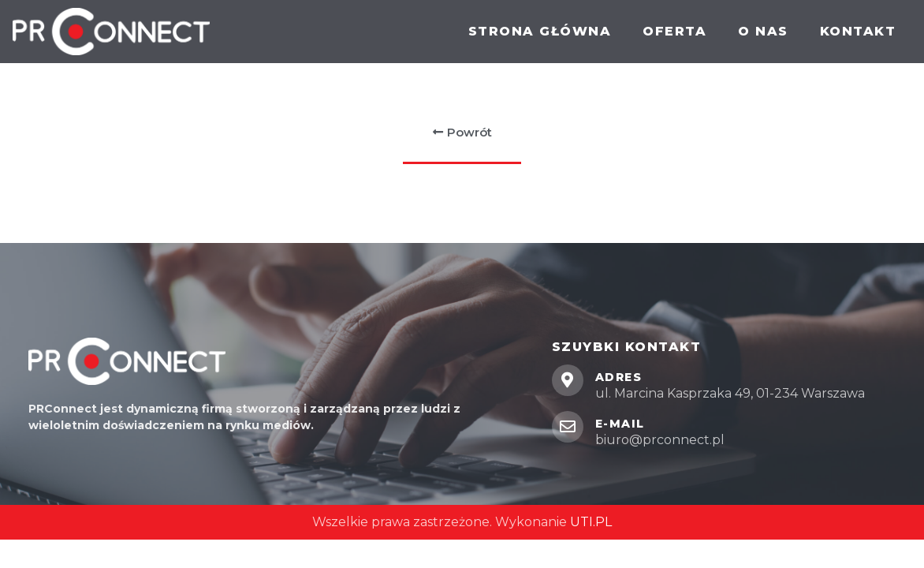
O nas (763, 31)
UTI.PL (591, 522)
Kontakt (858, 31)
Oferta (674, 31)
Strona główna (540, 31)
